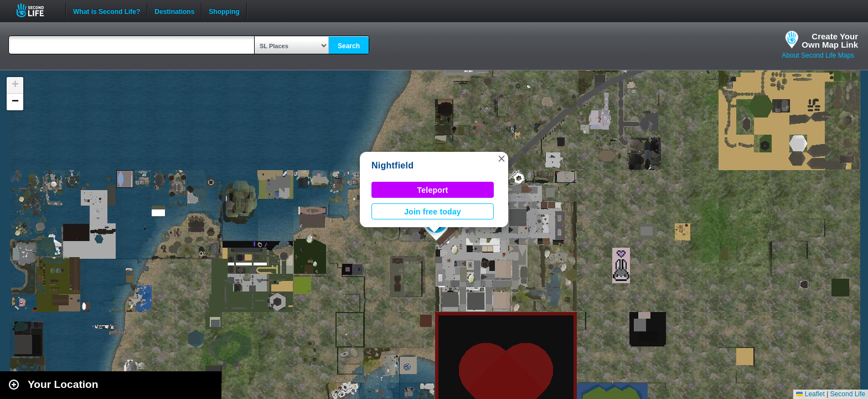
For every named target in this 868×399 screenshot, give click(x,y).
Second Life (36, 10)
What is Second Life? (107, 11)
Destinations (174, 11)
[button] (502, 158)
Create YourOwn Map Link (830, 40)
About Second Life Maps (818, 55)
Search (349, 46)
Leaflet (810, 394)
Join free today (433, 212)
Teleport (433, 190)
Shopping (224, 11)
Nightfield (392, 165)
